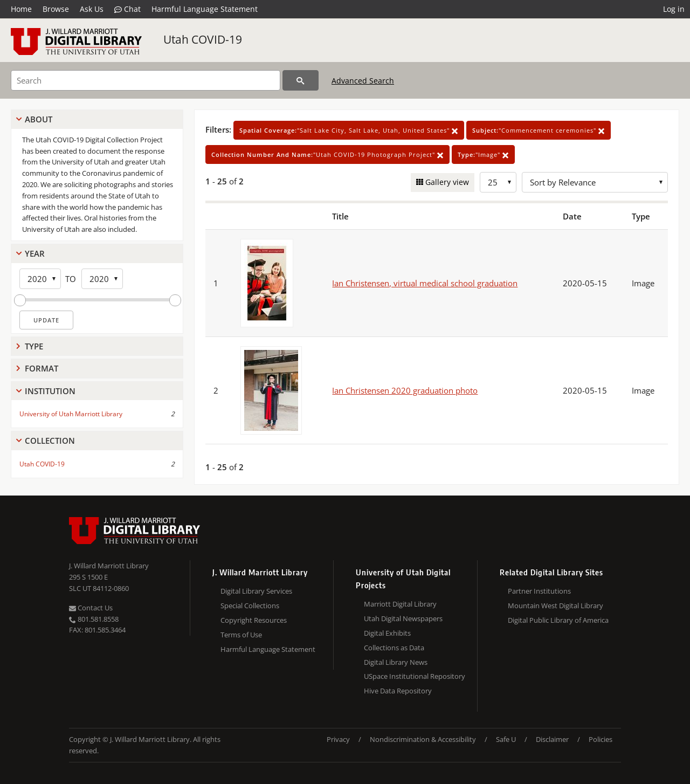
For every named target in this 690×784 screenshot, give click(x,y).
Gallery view (446, 182)
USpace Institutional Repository (415, 676)
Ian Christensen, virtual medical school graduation (425, 283)
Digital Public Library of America (558, 620)
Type (34, 346)
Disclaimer (552, 739)
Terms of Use (241, 635)
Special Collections (250, 606)
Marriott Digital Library (400, 604)
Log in (674, 9)
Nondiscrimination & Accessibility (423, 739)
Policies (601, 739)
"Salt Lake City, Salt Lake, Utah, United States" (349, 130)
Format (42, 368)
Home (21, 9)
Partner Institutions (539, 591)
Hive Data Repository (398, 691)
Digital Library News (396, 662)
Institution (50, 391)
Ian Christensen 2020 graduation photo (405, 390)
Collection (50, 441)
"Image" (483, 154)
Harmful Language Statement (205, 9)
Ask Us (92, 9)
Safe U (506, 739)
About (39, 119)
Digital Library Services (256, 591)
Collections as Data (394, 648)
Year (35, 253)
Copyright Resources (254, 620)
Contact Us (91, 608)
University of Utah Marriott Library (71, 414)
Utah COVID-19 (203, 39)
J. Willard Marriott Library (109, 566)
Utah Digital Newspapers (403, 618)
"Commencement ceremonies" (539, 130)
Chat (127, 9)
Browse (56, 9)
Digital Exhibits (387, 633)
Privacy (338, 739)
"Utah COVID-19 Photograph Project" (327, 154)
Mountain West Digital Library (556, 606)
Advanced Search (363, 81)
